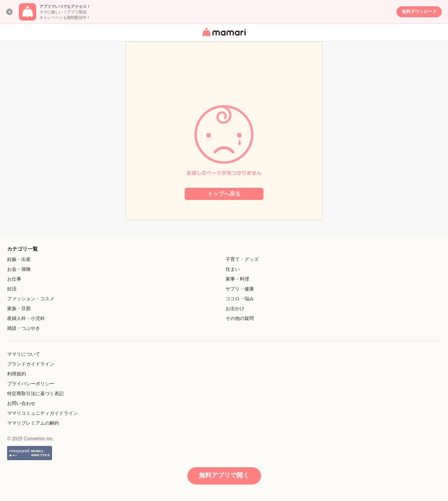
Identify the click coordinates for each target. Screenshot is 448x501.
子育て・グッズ (242, 259)
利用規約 (17, 374)
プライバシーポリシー (31, 384)
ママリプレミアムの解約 (33, 423)
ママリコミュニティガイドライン (43, 413)
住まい (233, 269)
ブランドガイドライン (31, 364)
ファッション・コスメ (31, 299)
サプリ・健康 (240, 289)
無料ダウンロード (419, 11)
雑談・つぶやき (24, 328)
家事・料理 (237, 279)
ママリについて (24, 354)
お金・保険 (19, 269)
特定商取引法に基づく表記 (35, 394)
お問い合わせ (21, 403)
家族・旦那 (19, 309)
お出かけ (235, 309)
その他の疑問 (240, 318)
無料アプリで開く (224, 475)
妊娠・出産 (19, 259)
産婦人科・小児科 (26, 318)
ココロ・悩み (240, 299)
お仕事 (14, 279)
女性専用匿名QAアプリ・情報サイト (223, 37)
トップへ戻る (224, 194)
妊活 (12, 289)
